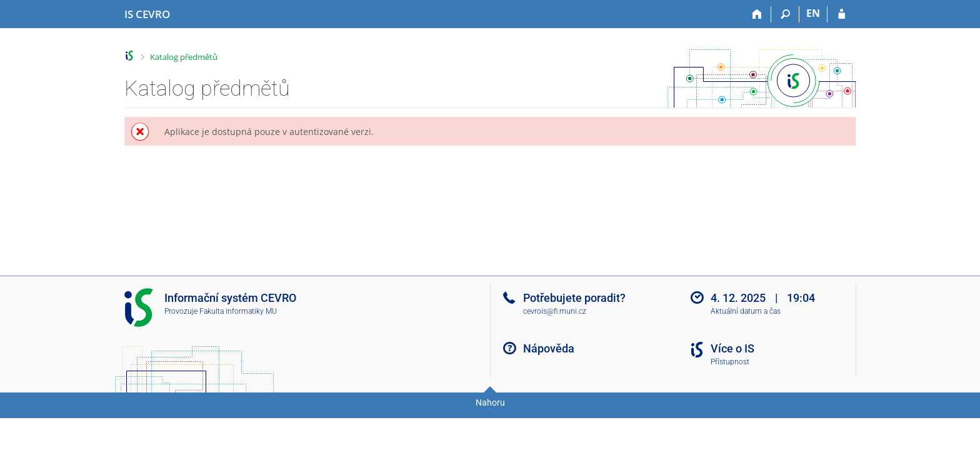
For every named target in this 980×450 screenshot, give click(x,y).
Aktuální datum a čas (746, 311)
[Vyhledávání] (785, 14)
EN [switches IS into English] (813, 13)
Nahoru (490, 402)
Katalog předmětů (184, 57)
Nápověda (549, 348)
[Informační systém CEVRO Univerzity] (147, 14)
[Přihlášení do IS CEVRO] (842, 14)
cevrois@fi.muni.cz (555, 311)
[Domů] (757, 14)
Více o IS (732, 348)
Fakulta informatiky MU (238, 311)
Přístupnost (730, 362)
